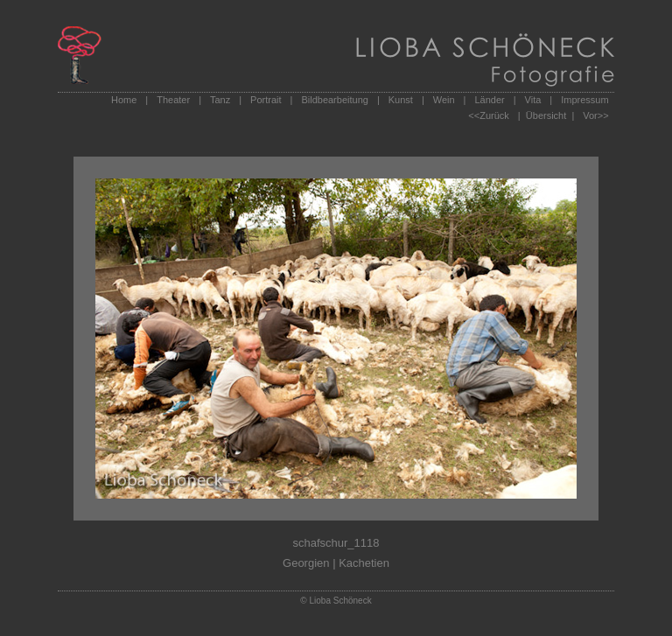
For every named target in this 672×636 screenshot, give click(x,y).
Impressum (584, 100)
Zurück (494, 115)
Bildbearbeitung (334, 100)
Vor (590, 115)
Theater (173, 100)
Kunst (401, 100)
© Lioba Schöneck (336, 601)
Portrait (266, 100)
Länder (489, 100)
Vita (533, 100)
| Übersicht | (546, 115)
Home (124, 100)
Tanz (220, 100)
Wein (444, 100)
